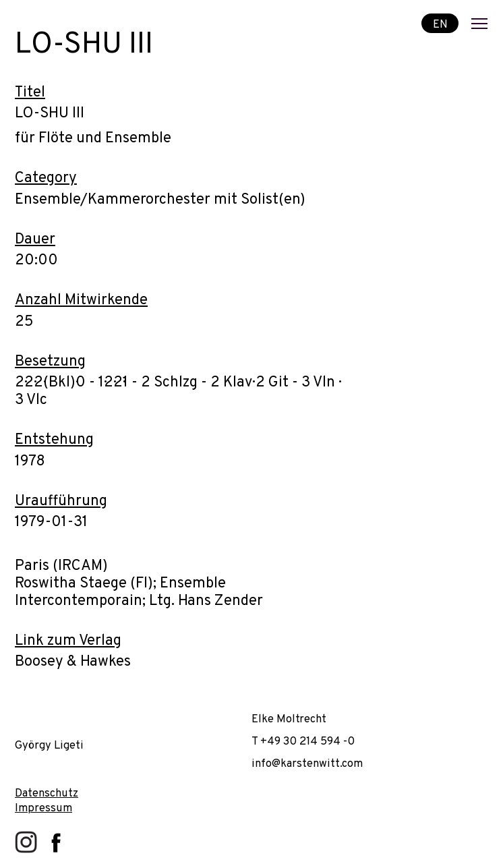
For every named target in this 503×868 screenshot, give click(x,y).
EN (440, 24)
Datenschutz (47, 793)
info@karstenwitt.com (307, 764)
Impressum (43, 808)
